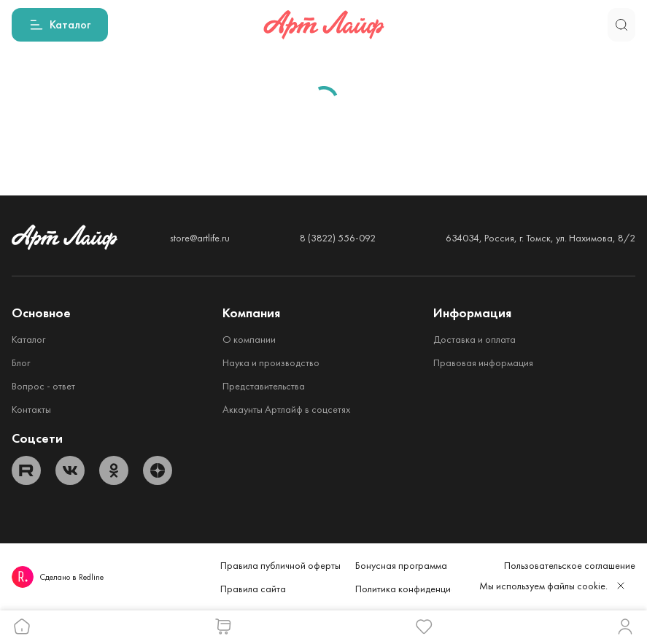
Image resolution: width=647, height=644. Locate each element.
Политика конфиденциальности (422, 589)
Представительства (264, 386)
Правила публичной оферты (280, 565)
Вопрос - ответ (43, 386)
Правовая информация (483, 362)
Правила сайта (253, 589)
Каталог (28, 339)
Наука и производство (271, 362)
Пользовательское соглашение (570, 565)
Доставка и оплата (474, 339)
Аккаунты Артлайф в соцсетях (286, 409)
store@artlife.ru (200, 238)
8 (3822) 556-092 (338, 238)
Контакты (31, 409)
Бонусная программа (401, 565)
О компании (249, 339)
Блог (21, 362)
